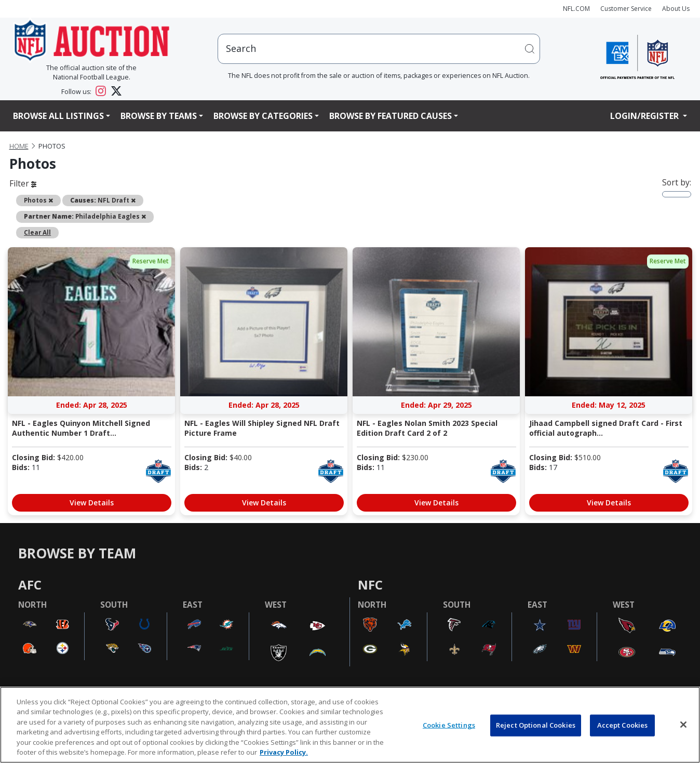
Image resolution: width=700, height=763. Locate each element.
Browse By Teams (159, 116)
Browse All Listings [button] (58, 116)
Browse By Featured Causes (391, 116)
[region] (350, 725)
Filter (23, 183)
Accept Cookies (623, 725)
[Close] (683, 725)
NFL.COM (576, 9)
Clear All (37, 232)
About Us (676, 9)
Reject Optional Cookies (536, 725)
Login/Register (645, 116)
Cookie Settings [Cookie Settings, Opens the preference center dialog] (449, 725)
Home (19, 146)
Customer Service (626, 9)
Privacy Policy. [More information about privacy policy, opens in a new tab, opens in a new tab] (284, 752)
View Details (92, 503)
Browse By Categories (263, 116)
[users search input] (379, 49)
